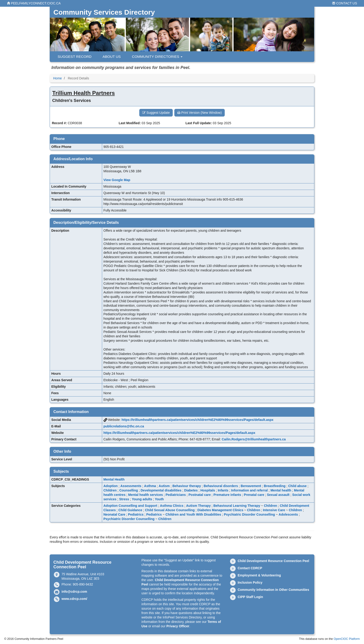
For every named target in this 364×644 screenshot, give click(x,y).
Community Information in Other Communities (273, 590)
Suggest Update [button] (156, 113)
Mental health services (145, 495)
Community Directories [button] (155, 57)
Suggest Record (72, 57)
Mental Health (114, 479)
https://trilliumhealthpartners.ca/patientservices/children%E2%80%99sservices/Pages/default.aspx (198, 420)
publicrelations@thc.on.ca (124, 426)
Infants (223, 490)
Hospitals (208, 490)
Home (57, 78)
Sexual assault (278, 495)
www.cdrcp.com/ (74, 599)
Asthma (150, 486)
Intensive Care (274, 510)
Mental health (281, 490)
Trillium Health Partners (83, 93)
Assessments (131, 486)
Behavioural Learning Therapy (237, 506)
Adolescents (288, 514)
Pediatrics (136, 514)
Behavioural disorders (221, 486)
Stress (124, 499)
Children (110, 490)
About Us (110, 57)
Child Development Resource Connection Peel (273, 561)
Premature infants (227, 495)
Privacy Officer (178, 626)
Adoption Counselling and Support (130, 506)
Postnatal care (200, 495)
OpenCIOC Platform (347, 639)
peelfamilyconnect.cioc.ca (34, 3)
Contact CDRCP (250, 568)
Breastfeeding (275, 486)
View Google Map (117, 180)
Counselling (129, 490)
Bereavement (251, 486)
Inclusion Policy (250, 582)
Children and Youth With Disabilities (193, 514)
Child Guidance (130, 510)
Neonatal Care (114, 514)
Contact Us (345, 3)
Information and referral (250, 490)
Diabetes (191, 490)
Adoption (111, 486)
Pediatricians (176, 495)
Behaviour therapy (187, 486)
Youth (159, 499)
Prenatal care (254, 495)
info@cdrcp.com (74, 592)
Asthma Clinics (172, 506)
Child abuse (297, 486)
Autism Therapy (198, 506)
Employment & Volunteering (259, 575)
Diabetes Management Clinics (220, 510)
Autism (164, 486)
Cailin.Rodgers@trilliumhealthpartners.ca (254, 439)
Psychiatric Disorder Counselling (249, 514)
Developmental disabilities (161, 490)
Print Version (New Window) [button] (200, 113)
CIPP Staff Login (250, 597)
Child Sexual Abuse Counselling (170, 510)
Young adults (142, 499)
